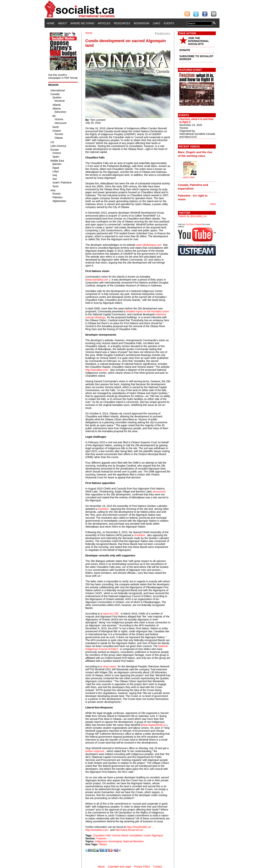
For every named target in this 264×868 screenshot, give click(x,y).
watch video (189, 177)
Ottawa (103, 844)
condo (147, 835)
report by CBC (111, 614)
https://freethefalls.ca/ (139, 827)
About (62, 23)
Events (169, 23)
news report (109, 666)
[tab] (197, 154)
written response (95, 751)
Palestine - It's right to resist (193, 197)
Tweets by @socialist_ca (192, 216)
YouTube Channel (194, 224)
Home (51, 23)
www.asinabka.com (97, 280)
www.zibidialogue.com (149, 245)
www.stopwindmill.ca (154, 725)
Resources (122, 23)
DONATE (185, 50)
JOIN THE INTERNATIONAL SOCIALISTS (199, 41)
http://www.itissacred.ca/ (129, 830)
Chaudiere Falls (102, 835)
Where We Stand (82, 23)
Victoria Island (120, 835)
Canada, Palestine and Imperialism (193, 187)
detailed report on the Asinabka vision (148, 311)
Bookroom (142, 23)
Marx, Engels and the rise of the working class (195, 154)
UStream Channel (194, 245)
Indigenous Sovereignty (109, 841)
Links (156, 23)
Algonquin (157, 835)
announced (159, 492)
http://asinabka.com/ (97, 370)
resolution (103, 509)
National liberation (133, 841)
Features (101, 838)
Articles (104, 23)
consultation (136, 835)
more (213, 204)
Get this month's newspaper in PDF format (63, 76)
